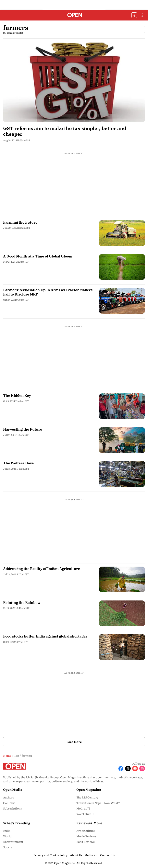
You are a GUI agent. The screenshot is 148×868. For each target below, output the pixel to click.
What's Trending (17, 823)
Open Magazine (89, 789)
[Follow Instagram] (142, 769)
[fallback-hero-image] (74, 82)
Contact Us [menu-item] (107, 855)
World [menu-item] (7, 836)
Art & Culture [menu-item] (86, 831)
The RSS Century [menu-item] (87, 797)
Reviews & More (89, 823)
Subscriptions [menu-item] (12, 808)
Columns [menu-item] (9, 803)
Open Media (13, 789)
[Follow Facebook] (121, 769)
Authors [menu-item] (8, 797)
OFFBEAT (134, 15)
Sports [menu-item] (7, 847)
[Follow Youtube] (135, 769)
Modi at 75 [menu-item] (83, 808)
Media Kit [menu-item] (91, 855)
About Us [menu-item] (76, 855)
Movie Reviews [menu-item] (86, 836)
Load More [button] (74, 742)
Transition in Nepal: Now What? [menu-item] (98, 803)
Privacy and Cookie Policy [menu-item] (51, 855)
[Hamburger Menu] (6, 15)
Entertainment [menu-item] (13, 842)
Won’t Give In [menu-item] (85, 814)
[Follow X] (128, 769)
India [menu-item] (7, 831)
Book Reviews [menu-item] (85, 842)
